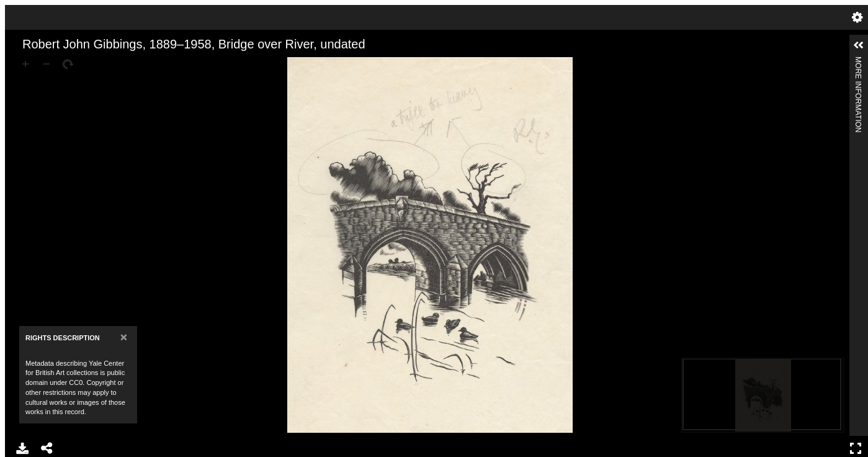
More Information (858, 62)
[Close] (124, 337)
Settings (857, 17)
